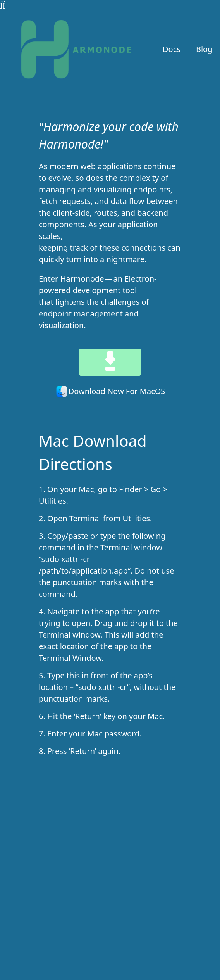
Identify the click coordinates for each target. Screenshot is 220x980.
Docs (172, 49)
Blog (204, 49)
